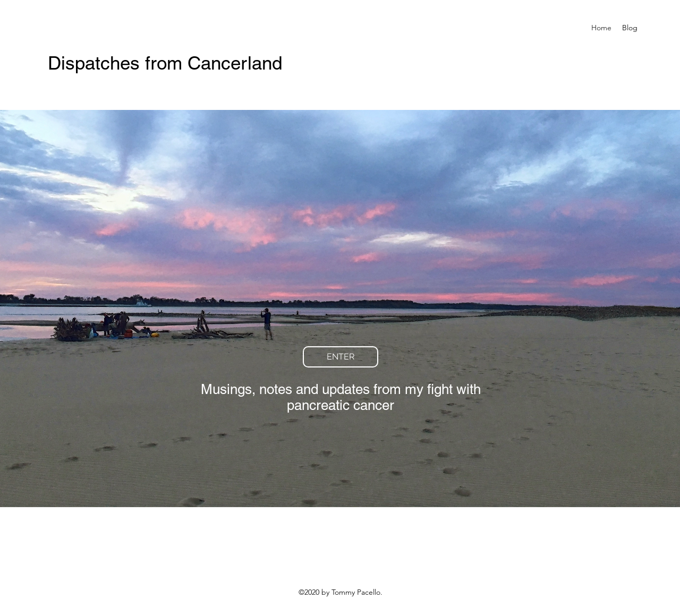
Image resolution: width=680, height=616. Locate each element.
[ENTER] (341, 357)
